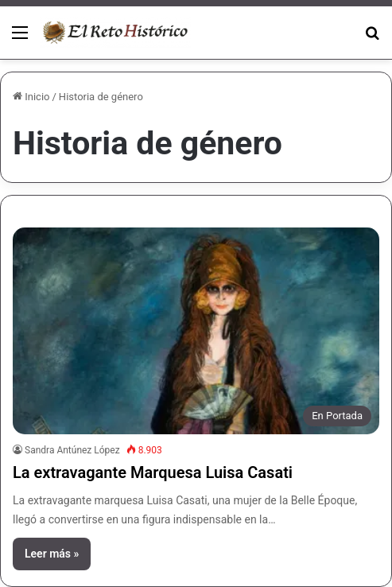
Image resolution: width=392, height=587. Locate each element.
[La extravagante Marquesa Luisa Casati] (196, 331)
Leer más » (52, 554)
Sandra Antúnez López (72, 450)
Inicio (31, 97)
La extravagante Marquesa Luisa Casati (153, 472)
